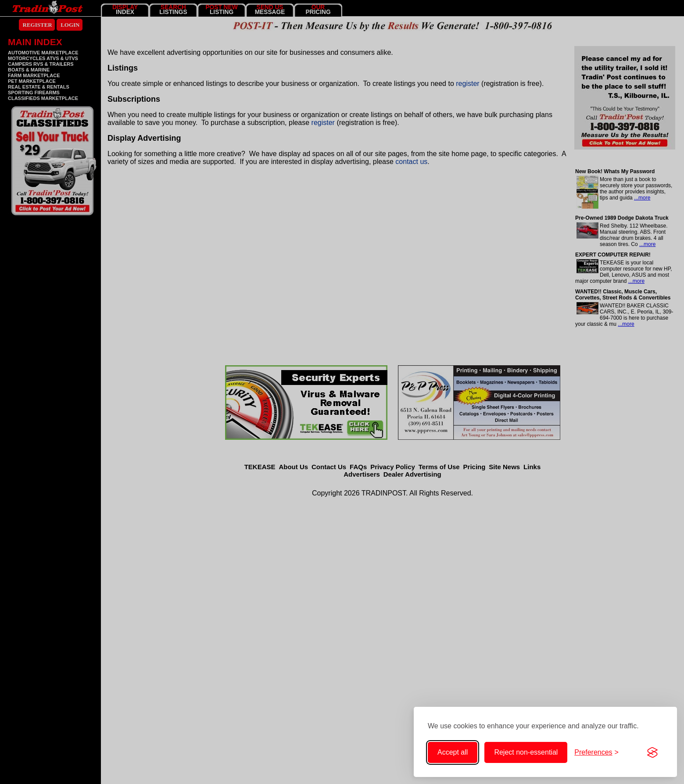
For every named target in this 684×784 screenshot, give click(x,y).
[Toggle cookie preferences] (596, 752)
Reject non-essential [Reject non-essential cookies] (526, 752)
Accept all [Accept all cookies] (453, 752)
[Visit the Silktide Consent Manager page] (652, 752)
